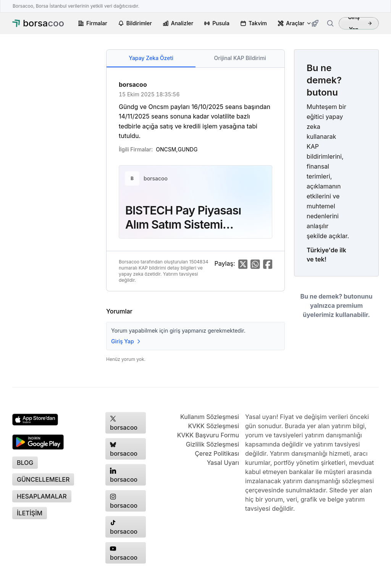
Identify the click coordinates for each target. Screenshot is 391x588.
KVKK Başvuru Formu (208, 435)
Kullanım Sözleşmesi (210, 417)
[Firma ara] (330, 23)
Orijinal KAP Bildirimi (240, 58)
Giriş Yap (360, 23)
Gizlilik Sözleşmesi (212, 444)
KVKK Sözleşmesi (213, 426)
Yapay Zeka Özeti (151, 58)
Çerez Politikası (217, 453)
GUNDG (187, 149)
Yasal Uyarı (223, 463)
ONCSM (166, 149)
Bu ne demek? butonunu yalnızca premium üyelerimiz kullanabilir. (337, 305)
